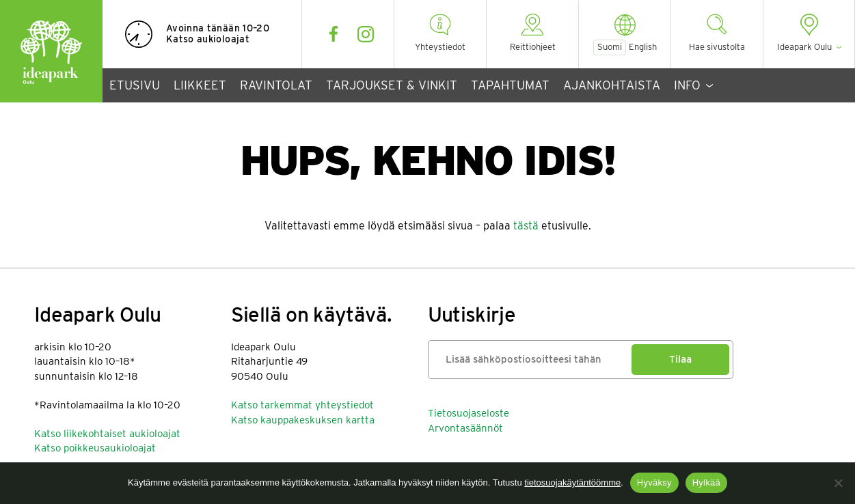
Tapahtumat (510, 85)
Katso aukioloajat (208, 39)
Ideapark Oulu (51, 51)
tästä (526, 226)
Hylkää (706, 482)
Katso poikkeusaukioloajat (95, 448)
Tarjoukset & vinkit (392, 85)
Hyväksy (654, 482)
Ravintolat (276, 85)
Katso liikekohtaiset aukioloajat (107, 434)
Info (687, 85)
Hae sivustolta (717, 47)
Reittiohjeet (533, 47)
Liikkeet (200, 85)
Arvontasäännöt (465, 428)
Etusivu (135, 85)
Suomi (610, 47)
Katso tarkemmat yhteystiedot (302, 405)
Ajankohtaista (612, 85)
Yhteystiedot (440, 47)
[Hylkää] (838, 483)
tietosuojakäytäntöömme (572, 482)
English (643, 47)
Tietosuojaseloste (469, 413)
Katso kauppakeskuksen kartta (303, 420)
